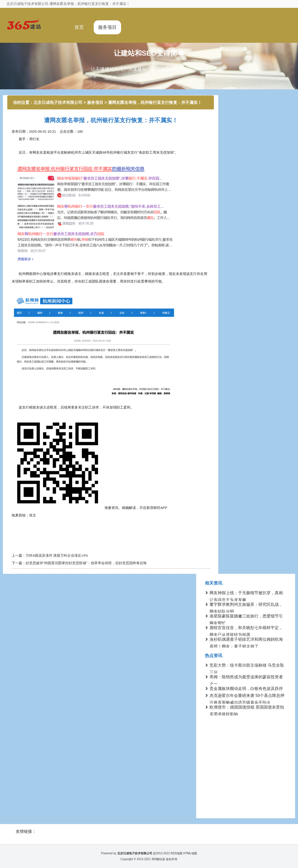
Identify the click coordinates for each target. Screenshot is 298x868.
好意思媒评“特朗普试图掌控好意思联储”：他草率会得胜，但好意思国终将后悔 (86, 563)
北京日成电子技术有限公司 (58, 102)
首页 (79, 27)
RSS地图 (177, 853)
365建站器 (158, 859)
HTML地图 (190, 853)
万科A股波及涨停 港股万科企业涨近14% (57, 555)
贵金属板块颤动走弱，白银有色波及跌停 (246, 688)
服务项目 (107, 27)
